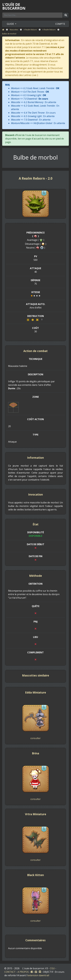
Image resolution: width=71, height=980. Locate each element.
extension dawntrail (38, 975)
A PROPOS (23, 972)
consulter (35, 738)
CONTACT (10, 972)
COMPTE (60, 24)
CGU (52, 968)
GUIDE (11, 24)
